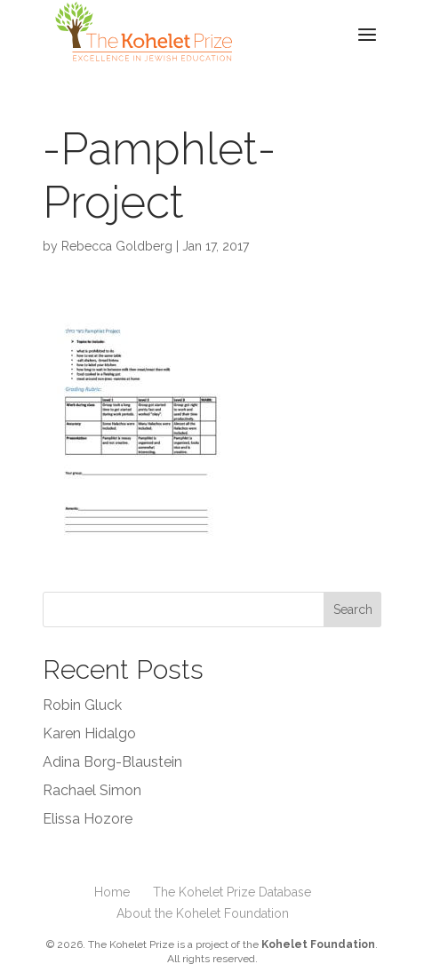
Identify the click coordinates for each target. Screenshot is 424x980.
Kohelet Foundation (318, 944)
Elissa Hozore (88, 819)
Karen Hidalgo (89, 733)
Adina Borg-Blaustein (112, 762)
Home (112, 892)
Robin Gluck (82, 705)
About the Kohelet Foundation (203, 913)
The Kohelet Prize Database (232, 892)
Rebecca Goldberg (117, 246)
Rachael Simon (92, 790)
